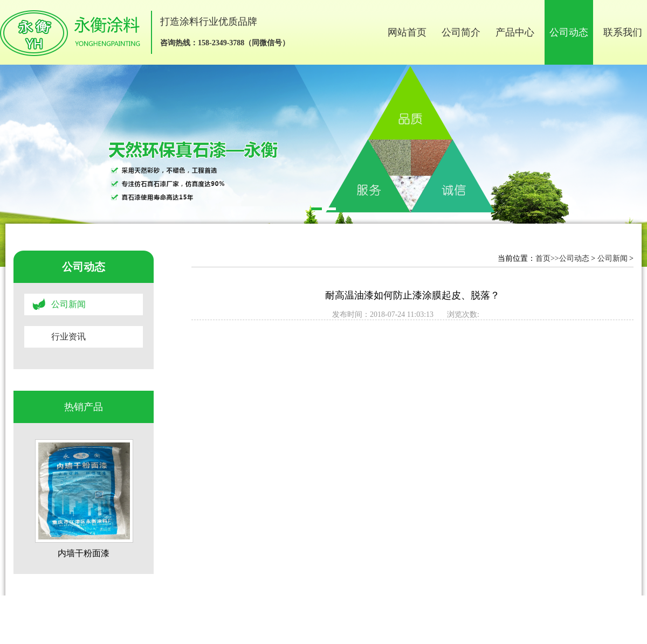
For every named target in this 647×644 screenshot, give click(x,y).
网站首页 (407, 32)
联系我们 (623, 32)
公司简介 (461, 32)
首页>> (547, 258)
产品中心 (515, 32)
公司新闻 (68, 304)
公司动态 (569, 32)
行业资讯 (68, 337)
